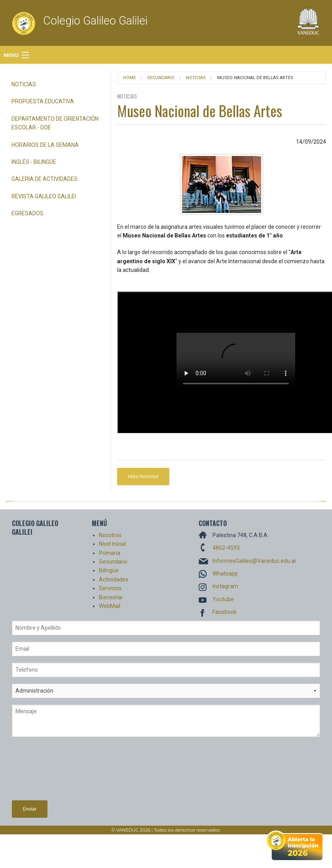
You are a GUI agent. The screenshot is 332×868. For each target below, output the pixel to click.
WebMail (110, 606)
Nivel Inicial (112, 544)
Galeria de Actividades (45, 179)
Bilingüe (109, 570)
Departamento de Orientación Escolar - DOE (55, 123)
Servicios (110, 588)
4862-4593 (226, 548)
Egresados (28, 213)
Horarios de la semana (45, 145)
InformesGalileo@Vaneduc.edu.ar (254, 561)
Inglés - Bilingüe (34, 162)
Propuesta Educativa (43, 101)
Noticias (24, 84)
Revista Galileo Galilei (44, 196)
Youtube (223, 599)
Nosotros (110, 535)
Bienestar (111, 597)
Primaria (110, 553)
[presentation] (44, 772)
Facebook (225, 612)
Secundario (161, 78)
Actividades (114, 579)
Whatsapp (225, 574)
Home (129, 78)
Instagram (225, 586)
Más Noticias (143, 476)
